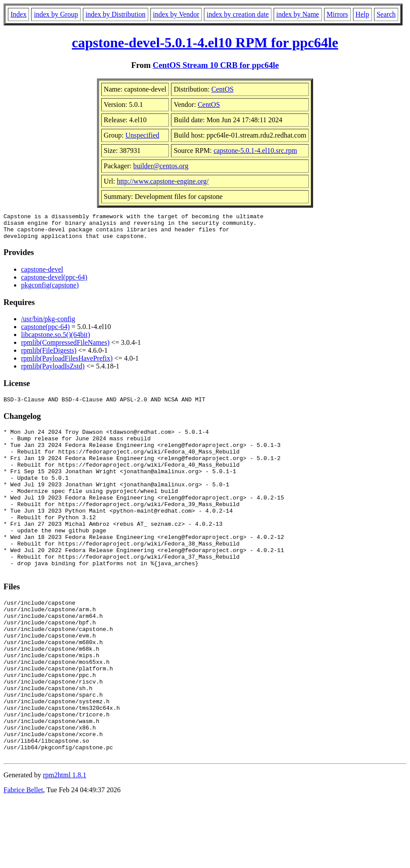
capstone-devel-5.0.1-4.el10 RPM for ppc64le (205, 43)
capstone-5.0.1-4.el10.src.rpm (255, 151)
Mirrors (337, 14)
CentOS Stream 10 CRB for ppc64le (216, 65)
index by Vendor (176, 14)
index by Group (56, 14)
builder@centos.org (161, 166)
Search (386, 14)
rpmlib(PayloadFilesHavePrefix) (67, 363)
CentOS (223, 89)
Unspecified (142, 135)
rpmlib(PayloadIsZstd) (53, 371)
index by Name (298, 14)
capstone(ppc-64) (45, 332)
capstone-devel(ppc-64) (54, 282)
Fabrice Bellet (23, 857)
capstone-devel (42, 275)
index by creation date (238, 14)
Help (362, 14)
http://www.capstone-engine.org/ (162, 181)
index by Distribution (116, 14)
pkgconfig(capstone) (50, 290)
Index (18, 14)
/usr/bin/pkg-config (48, 324)
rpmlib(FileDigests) (49, 356)
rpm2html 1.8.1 (65, 842)
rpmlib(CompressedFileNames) (65, 348)
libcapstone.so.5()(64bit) (55, 340)
